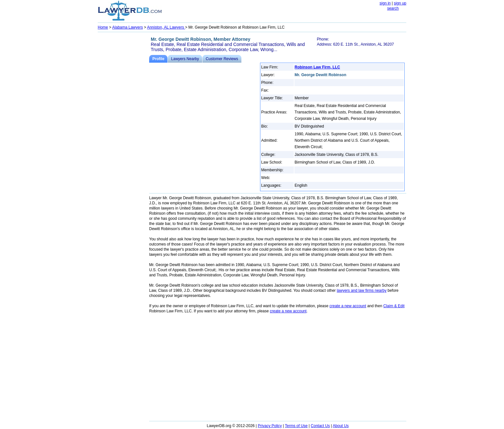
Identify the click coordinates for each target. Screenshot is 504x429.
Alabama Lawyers (127, 27)
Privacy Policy (270, 426)
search (393, 8)
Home (103, 27)
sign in (385, 3)
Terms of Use (296, 426)
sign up (400, 3)
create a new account (348, 306)
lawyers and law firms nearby (362, 290)
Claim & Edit (394, 306)
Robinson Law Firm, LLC (317, 67)
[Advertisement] (123, 130)
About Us (341, 426)
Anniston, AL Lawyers (166, 27)
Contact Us (320, 426)
